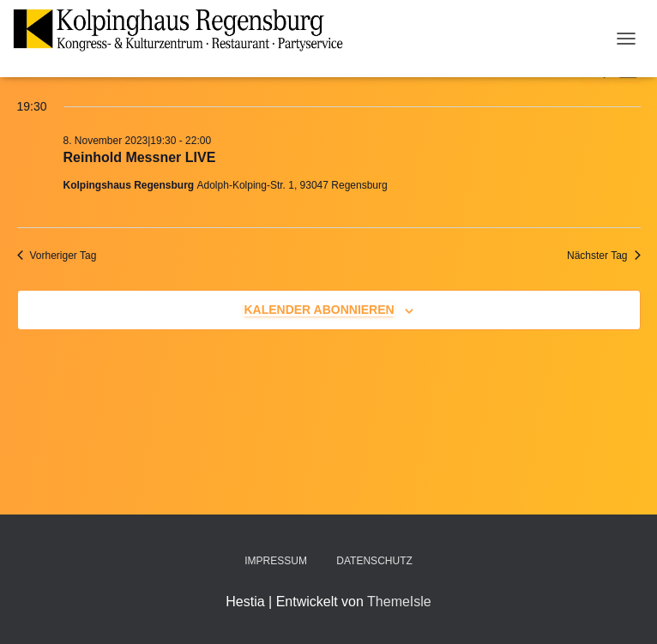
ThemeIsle (399, 602)
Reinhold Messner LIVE (140, 157)
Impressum (276, 561)
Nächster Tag (603, 256)
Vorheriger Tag (57, 256)
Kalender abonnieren (319, 310)
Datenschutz (374, 561)
